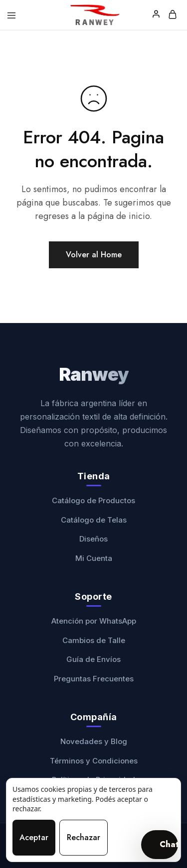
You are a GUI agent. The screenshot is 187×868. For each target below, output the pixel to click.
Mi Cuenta (94, 558)
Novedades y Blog (94, 741)
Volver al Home (94, 255)
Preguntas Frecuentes (94, 679)
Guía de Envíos (93, 659)
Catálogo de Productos (93, 500)
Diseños (93, 539)
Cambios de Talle (94, 640)
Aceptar (34, 837)
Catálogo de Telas (94, 520)
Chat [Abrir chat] (169, 844)
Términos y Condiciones (94, 761)
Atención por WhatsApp (94, 621)
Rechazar (84, 837)
